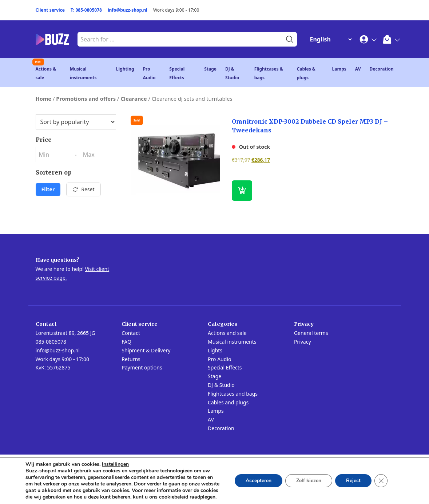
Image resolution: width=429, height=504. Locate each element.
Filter (48, 189)
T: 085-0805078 (86, 10)
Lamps (339, 69)
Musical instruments (232, 342)
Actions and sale (227, 333)
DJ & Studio (221, 385)
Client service (50, 10)
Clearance (134, 99)
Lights (215, 350)
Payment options (142, 367)
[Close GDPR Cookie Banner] (381, 481)
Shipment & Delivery (146, 350)
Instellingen (115, 464)
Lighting (125, 69)
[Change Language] (329, 39)
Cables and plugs (228, 402)
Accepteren (259, 481)
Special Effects (225, 367)
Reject (353, 481)
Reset (83, 189)
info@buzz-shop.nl (128, 10)
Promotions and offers (86, 99)
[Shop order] (76, 122)
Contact (131, 333)
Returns (131, 359)
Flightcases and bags (233, 394)
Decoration (381, 69)
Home (44, 99)
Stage (210, 69)
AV (358, 69)
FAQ (126, 342)
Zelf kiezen (309, 481)
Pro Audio (219, 359)
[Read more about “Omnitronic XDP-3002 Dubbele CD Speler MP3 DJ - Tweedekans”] (242, 191)
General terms (311, 333)
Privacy (303, 342)
